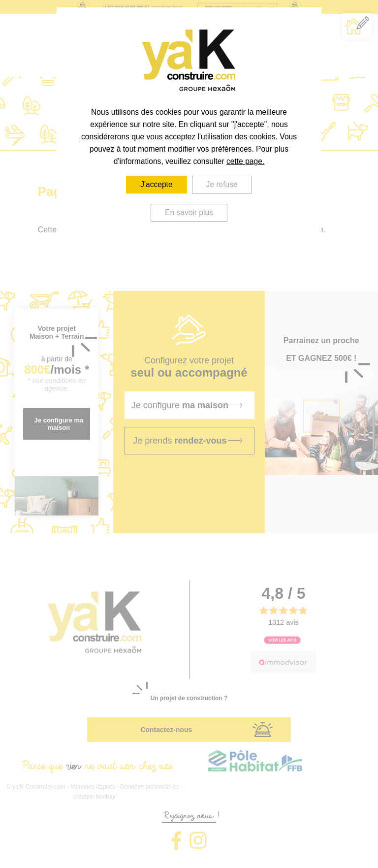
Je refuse (222, 184)
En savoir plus (189, 212)
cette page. (245, 161)
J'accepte (156, 184)
